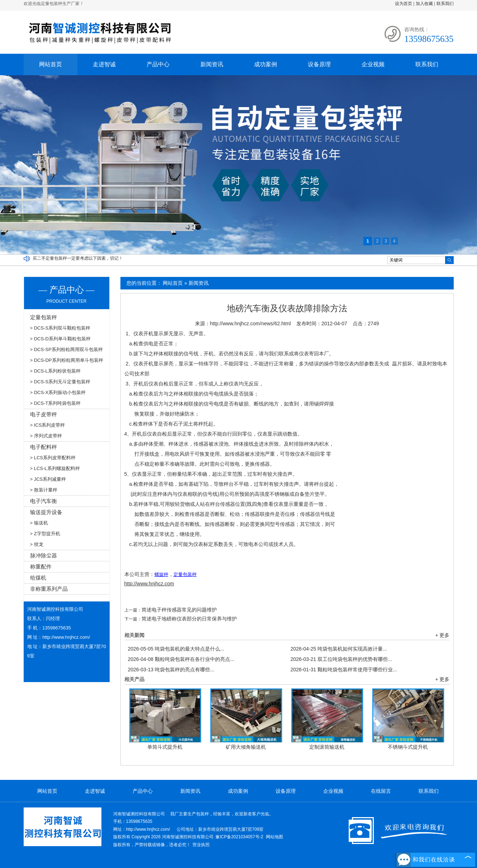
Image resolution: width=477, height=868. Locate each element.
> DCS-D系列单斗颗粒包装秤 (60, 339)
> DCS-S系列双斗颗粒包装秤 (60, 328)
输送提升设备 (46, 512)
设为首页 (404, 4)
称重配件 (41, 567)
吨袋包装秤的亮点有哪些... (171, 670)
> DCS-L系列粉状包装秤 (55, 371)
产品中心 (158, 64)
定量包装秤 (44, 317)
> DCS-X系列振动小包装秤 (58, 392)
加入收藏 (424, 4)
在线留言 (381, 791)
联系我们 (445, 4)
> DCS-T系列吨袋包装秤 (56, 403)
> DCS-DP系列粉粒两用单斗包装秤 (67, 360)
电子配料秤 (44, 447)
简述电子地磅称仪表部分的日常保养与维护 (189, 619)
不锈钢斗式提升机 (408, 747)
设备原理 (319, 64)
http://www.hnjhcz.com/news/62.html (251, 323)
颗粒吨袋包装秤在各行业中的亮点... (181, 659)
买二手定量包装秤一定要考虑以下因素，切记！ (78, 258)
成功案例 (266, 64)
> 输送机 (39, 523)
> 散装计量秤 (44, 490)
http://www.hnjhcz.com (149, 584)
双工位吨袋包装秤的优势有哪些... (341, 659)
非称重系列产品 (49, 589)
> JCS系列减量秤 (48, 479)
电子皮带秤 (44, 414)
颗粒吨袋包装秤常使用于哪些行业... (344, 670)
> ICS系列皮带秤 (48, 425)
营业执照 (201, 845)
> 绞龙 (37, 544)
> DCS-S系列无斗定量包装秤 (60, 382)
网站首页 (51, 64)
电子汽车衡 (44, 501)
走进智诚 (104, 64)
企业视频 (373, 64)
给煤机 (38, 578)
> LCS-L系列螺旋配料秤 (55, 468)
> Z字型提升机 (45, 534)
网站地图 (275, 837)
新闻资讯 (212, 64)
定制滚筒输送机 (327, 747)
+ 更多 (442, 635)
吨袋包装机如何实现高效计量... (339, 649)
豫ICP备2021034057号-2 (239, 837)
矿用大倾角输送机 (246, 747)
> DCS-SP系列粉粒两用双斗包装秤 (66, 349)
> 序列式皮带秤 (46, 436)
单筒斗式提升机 (165, 747)
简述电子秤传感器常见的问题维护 (179, 610)
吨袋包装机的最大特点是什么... (176, 649)
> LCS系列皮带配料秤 (53, 458)
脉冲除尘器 (44, 555)
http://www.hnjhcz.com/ (66, 637)
